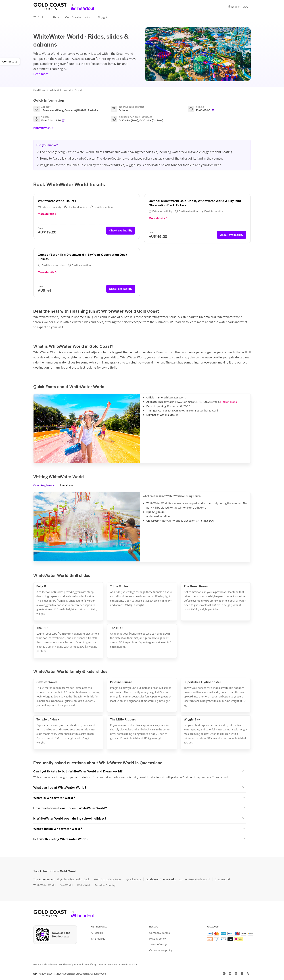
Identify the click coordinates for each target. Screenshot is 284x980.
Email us (100, 940)
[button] (140, 772)
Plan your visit (44, 129)
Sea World (66, 886)
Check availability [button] (121, 232)
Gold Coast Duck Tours (108, 881)
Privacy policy (157, 940)
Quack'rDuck (134, 881)
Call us (99, 934)
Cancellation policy (161, 952)
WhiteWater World (60, 91)
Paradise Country (105, 886)
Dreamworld (222, 881)
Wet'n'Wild (84, 886)
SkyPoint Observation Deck (73, 881)
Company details (159, 934)
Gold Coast (39, 91)
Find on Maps (228, 403)
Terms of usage (158, 946)
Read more (41, 75)
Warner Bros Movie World (194, 881)
